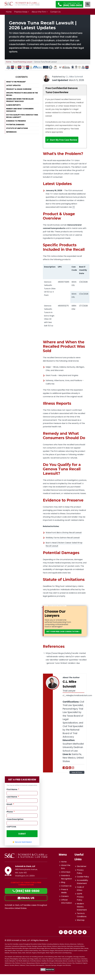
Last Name (13, 804)
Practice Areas (21, 12)
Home (9, 12)
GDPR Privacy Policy (80, 903)
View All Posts (77, 780)
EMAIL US (26, 904)
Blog (63, 888)
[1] (74, 211)
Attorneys (66, 878)
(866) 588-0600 (26, 897)
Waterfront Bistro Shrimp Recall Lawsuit (64, 536)
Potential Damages (15, 125)
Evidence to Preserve (16, 121)
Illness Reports (13, 105)
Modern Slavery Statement (82, 913)
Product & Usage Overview (19, 89)
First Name (13, 797)
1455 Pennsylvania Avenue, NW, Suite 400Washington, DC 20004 (27, 879)
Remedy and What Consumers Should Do (20, 110)
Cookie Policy (83, 883)
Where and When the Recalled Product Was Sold (20, 100)
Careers (65, 902)
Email (10, 812)
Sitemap (81, 926)
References (11, 132)
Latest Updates (13, 85)
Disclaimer (82, 872)
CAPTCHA (11, 834)
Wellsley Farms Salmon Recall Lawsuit (63, 541)
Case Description (15, 827)
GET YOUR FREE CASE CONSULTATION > (58, 637)
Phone (11, 819)
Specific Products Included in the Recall (22, 94)
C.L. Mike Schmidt (74, 77)
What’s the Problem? (16, 82)
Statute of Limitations (17, 128)
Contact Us (55, 12)
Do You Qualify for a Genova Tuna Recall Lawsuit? (22, 116)
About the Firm (39, 12)
